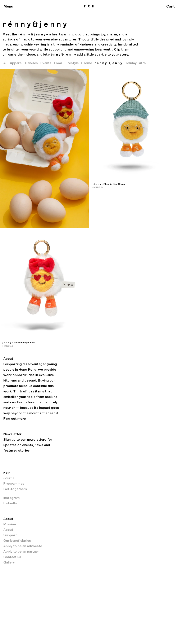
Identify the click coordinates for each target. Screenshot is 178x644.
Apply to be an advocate (23, 546)
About (8, 530)
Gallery (9, 562)
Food (58, 63)
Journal (9, 478)
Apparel (16, 63)
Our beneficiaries (17, 541)
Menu (8, 6)
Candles (31, 63)
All (5, 63)
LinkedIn (10, 503)
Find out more (15, 419)
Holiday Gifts (135, 63)
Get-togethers (15, 489)
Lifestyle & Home (78, 63)
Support (10, 535)
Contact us (12, 557)
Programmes (14, 484)
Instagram (12, 498)
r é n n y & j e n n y (108, 63)
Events (46, 63)
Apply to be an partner (21, 552)
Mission (10, 524)
